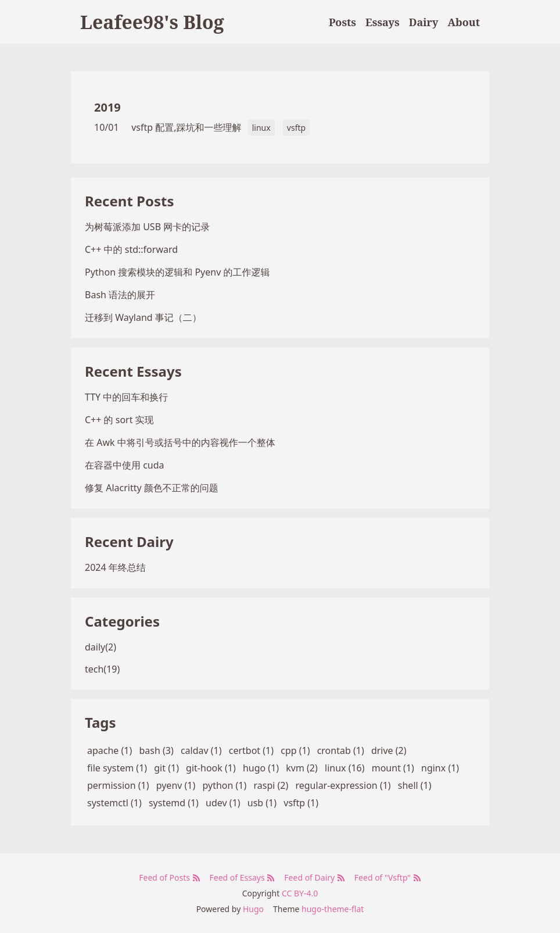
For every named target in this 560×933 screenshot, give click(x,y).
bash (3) (156, 750)
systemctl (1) (114, 803)
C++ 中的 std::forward (131, 249)
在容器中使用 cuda (125, 465)
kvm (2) (302, 768)
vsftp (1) (301, 803)
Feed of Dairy (314, 877)
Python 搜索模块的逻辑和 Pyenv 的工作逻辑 (177, 272)
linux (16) (345, 768)
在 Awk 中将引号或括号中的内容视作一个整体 (180, 442)
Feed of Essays (243, 877)
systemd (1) (174, 803)
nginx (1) (440, 768)
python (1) (224, 785)
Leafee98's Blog (152, 22)
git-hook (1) (211, 768)
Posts (342, 22)
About (464, 22)
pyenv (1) (176, 785)
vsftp (296, 128)
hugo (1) (261, 768)
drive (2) (389, 750)
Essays (383, 22)
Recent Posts (129, 201)
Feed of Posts (169, 877)
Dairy (424, 22)
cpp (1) (295, 750)
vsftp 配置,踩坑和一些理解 (186, 127)
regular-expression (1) (343, 785)
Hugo (253, 909)
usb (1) (262, 803)
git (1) (166, 768)
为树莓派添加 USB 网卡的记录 (147, 227)
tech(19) (102, 669)
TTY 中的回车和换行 (126, 397)
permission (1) (118, 785)
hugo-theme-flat (333, 909)
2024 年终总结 (115, 567)
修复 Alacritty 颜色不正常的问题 (152, 488)
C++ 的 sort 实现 (119, 420)
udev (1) (223, 803)
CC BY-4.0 (300, 893)
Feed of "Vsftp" (388, 877)
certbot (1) (251, 750)
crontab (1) (341, 750)
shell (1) (415, 785)
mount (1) (393, 768)
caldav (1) (201, 750)
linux (261, 128)
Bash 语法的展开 (120, 295)
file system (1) (117, 768)
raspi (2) (271, 785)
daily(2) (100, 647)
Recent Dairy (129, 541)
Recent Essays (133, 371)
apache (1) (110, 750)
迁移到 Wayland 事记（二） (143, 317)
